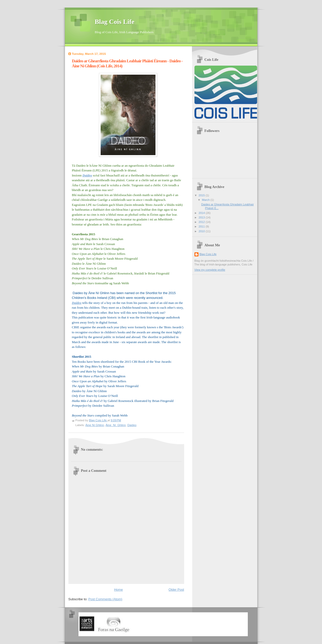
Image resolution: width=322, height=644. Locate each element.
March (206, 200)
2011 (202, 226)
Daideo (132, 425)
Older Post (176, 590)
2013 (202, 217)
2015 (202, 195)
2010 (202, 231)
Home (118, 590)
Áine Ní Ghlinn (95, 425)
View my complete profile (210, 270)
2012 (202, 222)
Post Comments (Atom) (105, 599)
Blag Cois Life (115, 22)
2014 (202, 213)
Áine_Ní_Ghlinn (116, 425)
